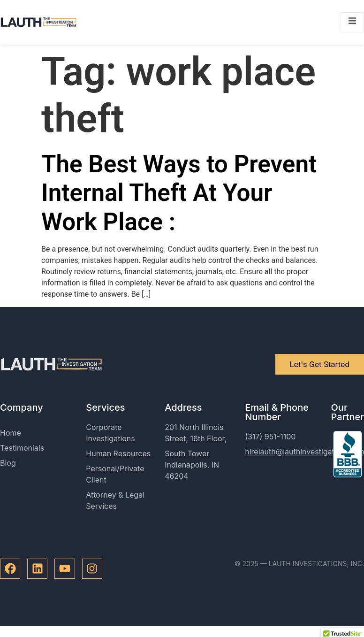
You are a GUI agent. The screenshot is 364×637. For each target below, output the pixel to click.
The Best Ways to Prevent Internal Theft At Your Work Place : (179, 193)
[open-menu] (352, 22)
